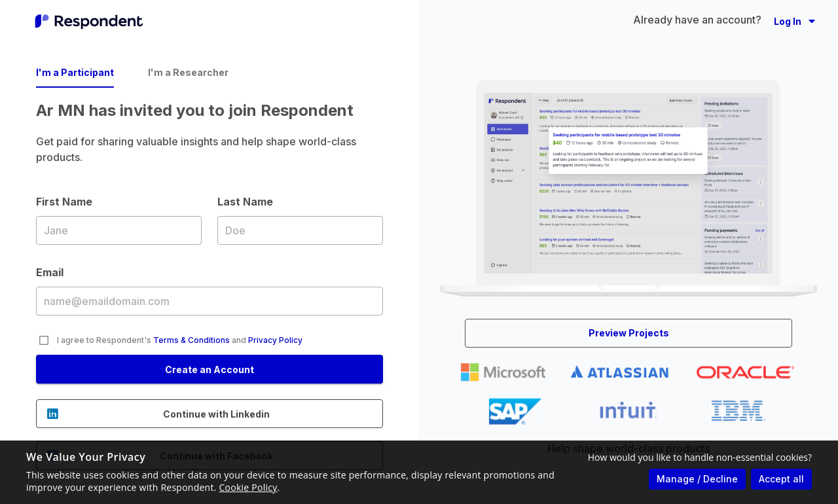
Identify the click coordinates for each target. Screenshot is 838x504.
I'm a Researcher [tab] (188, 72)
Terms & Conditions (191, 340)
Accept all (781, 479)
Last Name (300, 230)
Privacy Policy (275, 340)
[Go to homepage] (89, 21)
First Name (119, 230)
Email (209, 300)
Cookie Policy (248, 487)
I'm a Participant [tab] (75, 72)
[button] (794, 21)
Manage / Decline (697, 479)
